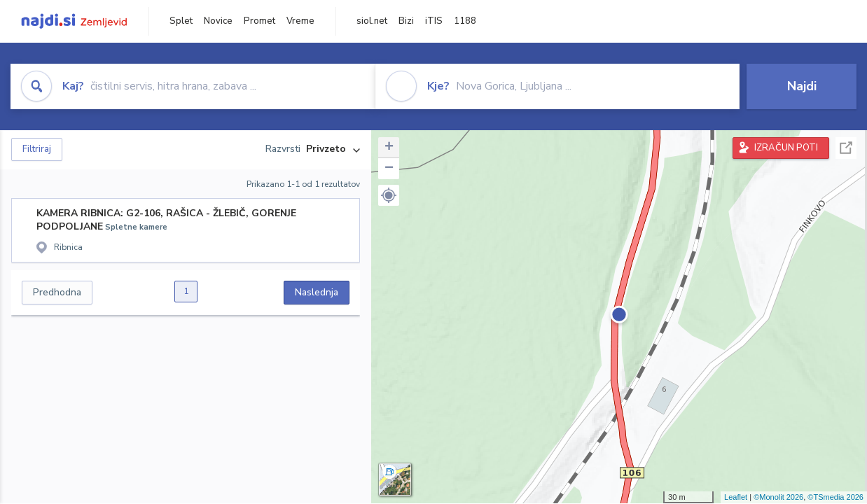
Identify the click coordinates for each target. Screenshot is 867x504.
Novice (218, 21)
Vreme (300, 21)
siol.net (372, 21)
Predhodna (57, 292)
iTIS (434, 21)
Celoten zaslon (846, 148)
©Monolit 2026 (778, 497)
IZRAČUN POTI (786, 148)
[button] (389, 195)
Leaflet (736, 497)
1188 (465, 21)
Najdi (802, 86)
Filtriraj (37, 149)
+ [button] (389, 148)
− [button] (389, 169)
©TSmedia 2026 (835, 497)
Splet (181, 21)
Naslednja (317, 292)
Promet (259, 21)
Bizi (406, 21)
